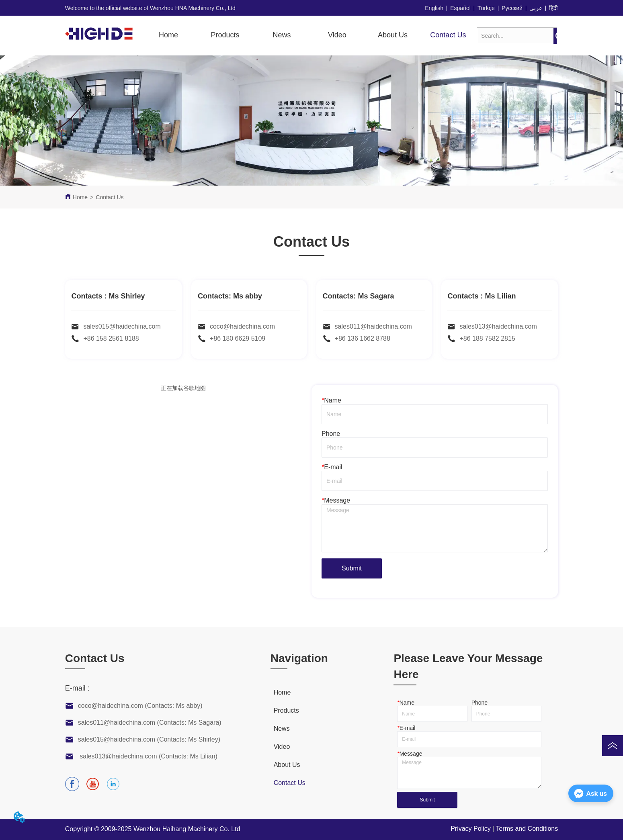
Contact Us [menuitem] (448, 35)
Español (460, 8)
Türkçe (486, 8)
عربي (536, 8)
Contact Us (110, 197)
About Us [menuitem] (393, 35)
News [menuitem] (282, 35)
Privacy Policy (471, 829)
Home (80, 197)
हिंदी (553, 8)
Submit (352, 568)
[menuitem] (225, 35)
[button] (225, 35)
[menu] (308, 35)
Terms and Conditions (527, 829)
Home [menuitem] (168, 35)
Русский (512, 8)
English (434, 8)
